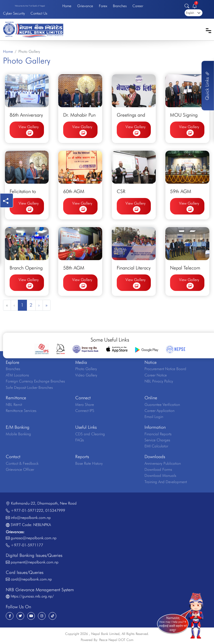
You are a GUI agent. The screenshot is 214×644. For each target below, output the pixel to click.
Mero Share (85, 404)
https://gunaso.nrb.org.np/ (32, 596)
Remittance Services (21, 411)
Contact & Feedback (22, 463)
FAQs (80, 440)
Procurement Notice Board (165, 369)
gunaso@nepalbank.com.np (34, 538)
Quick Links (207, 86)
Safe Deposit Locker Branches (29, 387)
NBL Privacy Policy (159, 381)
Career (138, 6)
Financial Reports (158, 434)
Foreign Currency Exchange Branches (35, 381)
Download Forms (158, 469)
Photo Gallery (86, 369)
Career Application (159, 411)
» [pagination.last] (46, 305)
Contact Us (39, 13)
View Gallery (29, 130)
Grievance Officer (20, 469)
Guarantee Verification (162, 404)
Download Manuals (160, 475)
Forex (103, 6)
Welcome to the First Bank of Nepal (30, 6)
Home (67, 6)
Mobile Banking (18, 434)
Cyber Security (14, 13)
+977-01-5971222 (27, 510)
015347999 (55, 510)
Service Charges (157, 440)
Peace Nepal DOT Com (116, 640)
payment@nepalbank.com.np (35, 562)
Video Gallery (86, 375)
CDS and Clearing (90, 434)
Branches (120, 6)
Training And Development (166, 482)
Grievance (85, 6)
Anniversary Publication (163, 463)
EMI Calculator (156, 446)
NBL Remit (14, 404)
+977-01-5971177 (27, 545)
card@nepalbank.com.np (31, 579)
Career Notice (156, 375)
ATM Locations (17, 375)
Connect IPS (85, 411)
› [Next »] (39, 305)
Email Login (154, 417)
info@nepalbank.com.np (31, 518)
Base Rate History (89, 463)
